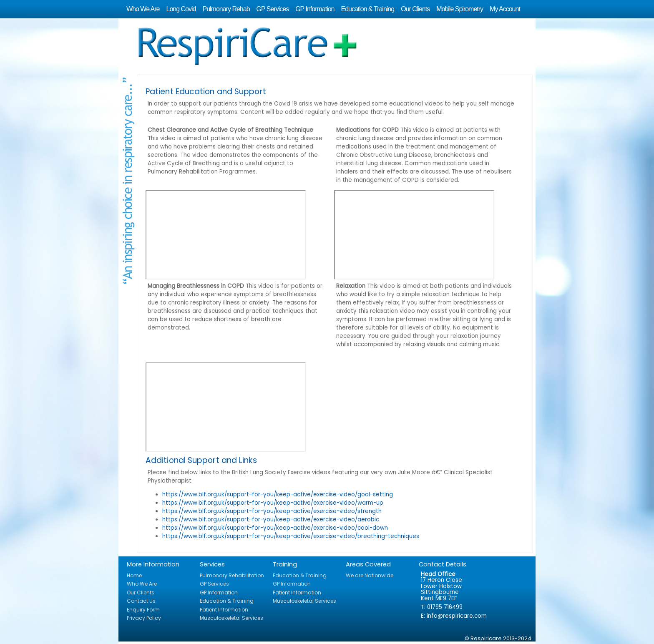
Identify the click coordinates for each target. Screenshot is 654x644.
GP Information (315, 9)
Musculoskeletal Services (231, 618)
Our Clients (415, 9)
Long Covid (181, 9)
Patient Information (224, 610)
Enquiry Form (143, 610)
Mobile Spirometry (460, 9)
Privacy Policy (144, 618)
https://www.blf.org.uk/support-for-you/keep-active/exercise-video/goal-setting (278, 494)
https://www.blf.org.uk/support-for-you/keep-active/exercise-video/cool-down (275, 528)
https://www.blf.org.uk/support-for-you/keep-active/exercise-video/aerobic (271, 519)
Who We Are (143, 9)
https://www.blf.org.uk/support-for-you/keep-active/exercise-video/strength (272, 511)
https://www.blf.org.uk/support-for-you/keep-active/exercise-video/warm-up (273, 503)
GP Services (273, 9)
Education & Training (367, 9)
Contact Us (141, 601)
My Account (505, 9)
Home (134, 575)
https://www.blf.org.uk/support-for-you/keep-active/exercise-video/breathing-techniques (291, 536)
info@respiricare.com (457, 616)
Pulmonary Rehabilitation (232, 575)
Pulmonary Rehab (226, 9)
